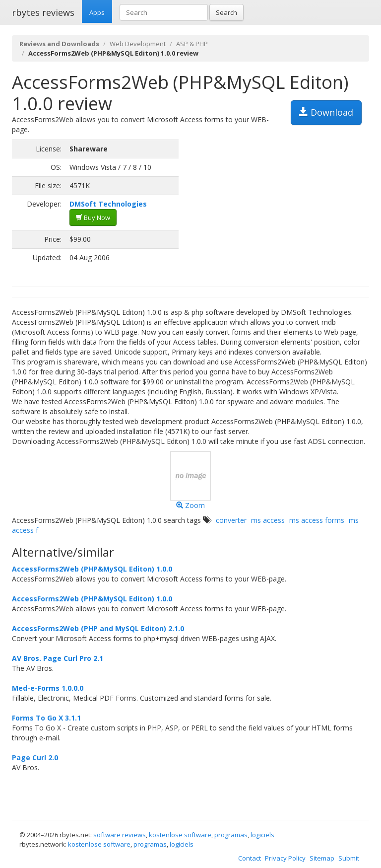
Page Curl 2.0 (35, 758)
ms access (268, 520)
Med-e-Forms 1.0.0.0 (48, 688)
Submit (349, 858)
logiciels (262, 835)
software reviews (120, 835)
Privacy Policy (285, 858)
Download (326, 112)
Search (226, 12)
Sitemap (322, 858)
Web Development (138, 44)
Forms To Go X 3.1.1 (46, 718)
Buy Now (93, 217)
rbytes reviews (43, 12)
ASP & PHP (192, 44)
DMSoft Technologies (108, 204)
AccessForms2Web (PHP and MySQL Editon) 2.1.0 (98, 628)
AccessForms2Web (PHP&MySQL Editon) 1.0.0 (92, 569)
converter (231, 520)
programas (231, 835)
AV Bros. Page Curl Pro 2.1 (58, 658)
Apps (97, 12)
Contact (250, 858)
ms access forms (317, 520)
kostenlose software (180, 835)
